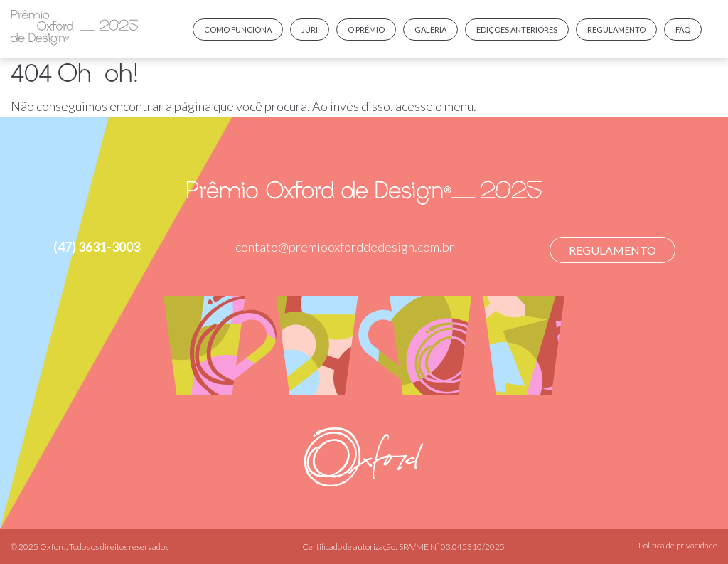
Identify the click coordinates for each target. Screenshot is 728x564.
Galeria (430, 30)
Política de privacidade (678, 545)
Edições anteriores (517, 30)
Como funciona (238, 30)
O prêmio (366, 30)
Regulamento (616, 30)
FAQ (683, 30)
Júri (310, 30)
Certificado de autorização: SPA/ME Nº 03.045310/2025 (403, 547)
